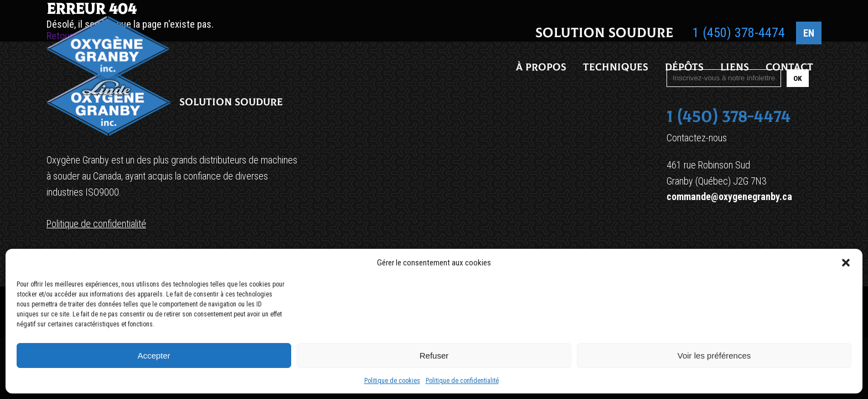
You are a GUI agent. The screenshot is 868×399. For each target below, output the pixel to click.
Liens (735, 68)
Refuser (434, 355)
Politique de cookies (392, 381)
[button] (846, 263)
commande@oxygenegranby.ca (729, 196)
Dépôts (684, 68)
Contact (789, 68)
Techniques (616, 68)
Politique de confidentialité (462, 381)
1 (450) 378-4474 (739, 34)
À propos (541, 68)
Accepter (154, 355)
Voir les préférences (714, 355)
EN (809, 34)
